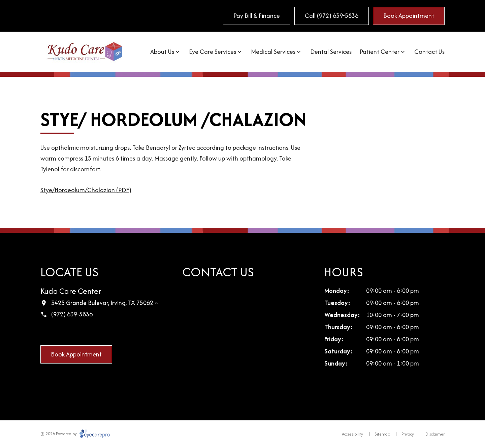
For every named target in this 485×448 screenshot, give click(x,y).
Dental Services (331, 52)
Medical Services (273, 52)
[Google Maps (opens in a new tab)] (60, 332)
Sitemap (382, 434)
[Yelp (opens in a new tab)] (88, 332)
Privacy (408, 434)
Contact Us (429, 52)
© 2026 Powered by (75, 434)
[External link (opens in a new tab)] (102, 332)
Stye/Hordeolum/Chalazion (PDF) (86, 190)
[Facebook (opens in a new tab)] (45, 332)
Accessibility (352, 434)
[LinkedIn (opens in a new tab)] (74, 332)
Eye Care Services (213, 52)
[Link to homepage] (85, 52)
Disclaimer (435, 434)
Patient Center (380, 52)
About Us (162, 52)
